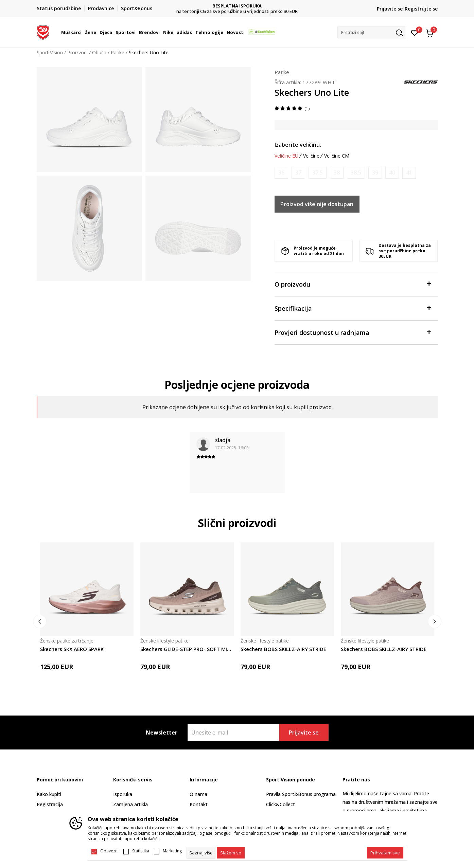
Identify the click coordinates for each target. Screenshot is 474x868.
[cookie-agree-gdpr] (231, 853)
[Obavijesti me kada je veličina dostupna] (281, 173)
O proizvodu (353, 284)
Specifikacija (353, 308)
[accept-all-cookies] (385, 853)
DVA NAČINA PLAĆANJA (237, 6)
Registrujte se (421, 9)
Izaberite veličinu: (298, 145)
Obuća (99, 52)
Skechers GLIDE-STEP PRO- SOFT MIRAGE (187, 649)
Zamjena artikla (130, 804)
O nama (198, 794)
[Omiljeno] (415, 32)
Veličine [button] (311, 156)
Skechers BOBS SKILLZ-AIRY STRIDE (283, 649)
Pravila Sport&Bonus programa (301, 794)
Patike (118, 52)
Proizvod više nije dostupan (317, 204)
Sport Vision (50, 52)
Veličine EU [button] (286, 156)
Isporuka (123, 794)
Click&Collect (280, 804)
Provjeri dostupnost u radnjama (353, 332)
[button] (371, 32)
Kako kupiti (49, 794)
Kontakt (199, 804)
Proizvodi (77, 52)
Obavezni (109, 851)
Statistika (141, 851)
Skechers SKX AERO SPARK (72, 649)
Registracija (50, 804)
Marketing (172, 851)
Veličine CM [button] (337, 156)
